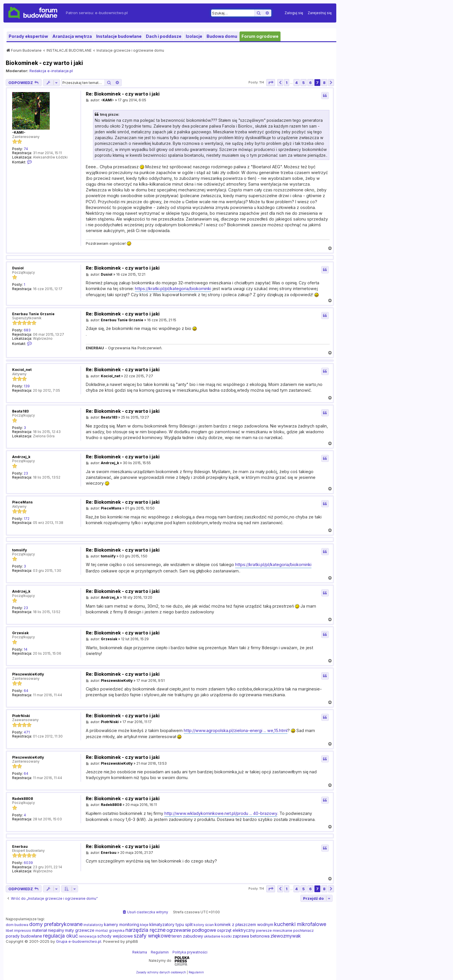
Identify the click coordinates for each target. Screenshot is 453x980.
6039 (28, 863)
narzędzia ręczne (145, 930)
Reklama (140, 952)
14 (26, 649)
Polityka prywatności (190, 952)
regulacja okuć (61, 936)
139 (27, 386)
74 (26, 149)
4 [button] (297, 83)
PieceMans (22, 502)
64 (26, 691)
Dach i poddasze (164, 36)
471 (27, 732)
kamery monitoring (122, 924)
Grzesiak (20, 633)
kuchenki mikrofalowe (300, 924)
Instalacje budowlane (119, 36)
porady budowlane (24, 936)
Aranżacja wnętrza (72, 36)
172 (27, 519)
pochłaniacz (303, 930)
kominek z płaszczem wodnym (244, 924)
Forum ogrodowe (260, 36)
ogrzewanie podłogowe (191, 930)
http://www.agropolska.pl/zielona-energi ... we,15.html (236, 730)
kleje (144, 925)
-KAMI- (19, 132)
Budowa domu (222, 36)
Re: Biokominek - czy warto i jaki (123, 94)
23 (26, 473)
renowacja (88, 936)
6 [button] (310, 83)
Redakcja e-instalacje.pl (51, 71)
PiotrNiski (21, 716)
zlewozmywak (286, 936)
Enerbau (20, 846)
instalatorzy (93, 925)
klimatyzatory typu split (171, 924)
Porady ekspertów (28, 36)
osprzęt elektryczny (236, 930)
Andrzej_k (21, 457)
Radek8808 (23, 799)
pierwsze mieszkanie (274, 930)
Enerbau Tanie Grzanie (33, 314)
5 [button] (303, 83)
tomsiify (20, 550)
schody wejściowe (115, 936)
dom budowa (17, 925)
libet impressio (18, 930)
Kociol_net (22, 370)
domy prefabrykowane (56, 924)
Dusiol (18, 268)
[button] (271, 83)
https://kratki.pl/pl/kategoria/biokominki (173, 289)
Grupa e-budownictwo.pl (79, 941)
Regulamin (160, 952)
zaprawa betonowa (251, 936)
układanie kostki (218, 936)
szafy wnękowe (152, 936)
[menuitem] (294, 13)
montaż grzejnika (110, 930)
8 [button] (324, 83)
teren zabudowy (187, 936)
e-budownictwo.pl (111, 13)
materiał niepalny (48, 930)
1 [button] (287, 83)
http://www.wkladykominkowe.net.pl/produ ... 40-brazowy (221, 813)
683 (27, 330)
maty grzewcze (80, 930)
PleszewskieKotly (28, 674)
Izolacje (194, 36)
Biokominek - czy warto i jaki (44, 63)
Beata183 (20, 411)
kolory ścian (204, 925)
